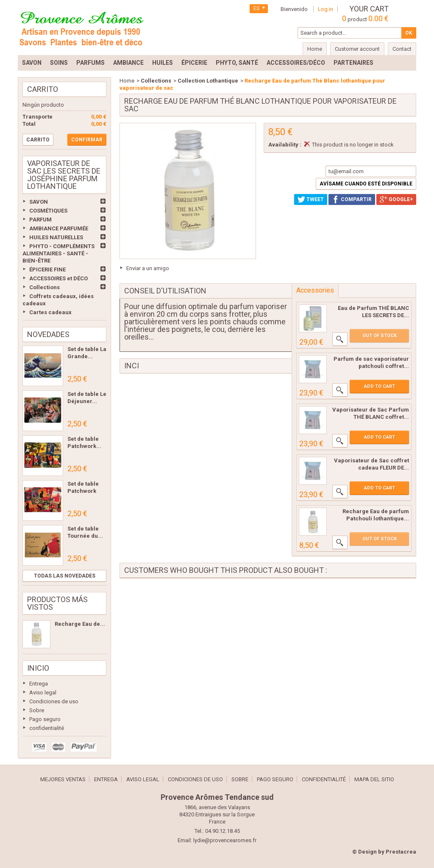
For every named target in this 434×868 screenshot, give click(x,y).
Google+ (396, 199)
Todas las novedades (65, 576)
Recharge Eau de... (80, 624)
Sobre (37, 710)
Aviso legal (43, 692)
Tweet (311, 199)
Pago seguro (45, 719)
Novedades (48, 334)
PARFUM (40, 220)
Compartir (352, 199)
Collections (45, 287)
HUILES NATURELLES (56, 237)
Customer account (357, 49)
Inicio (38, 668)
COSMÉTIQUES (48, 211)
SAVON (39, 202)
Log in (325, 9)
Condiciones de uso (54, 701)
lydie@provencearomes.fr (225, 840)
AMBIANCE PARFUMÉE (59, 228)
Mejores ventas (63, 779)
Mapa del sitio (374, 779)
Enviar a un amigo (148, 268)
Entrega (39, 684)
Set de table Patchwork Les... (83, 491)
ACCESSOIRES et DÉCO (58, 278)
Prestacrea (401, 852)
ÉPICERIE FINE (47, 270)
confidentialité (47, 728)
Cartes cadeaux (50, 312)
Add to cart (380, 386)
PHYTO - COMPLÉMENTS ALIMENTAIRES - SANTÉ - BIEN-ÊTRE (58, 253)
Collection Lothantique (208, 81)
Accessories (315, 290)
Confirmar (87, 140)
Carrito (43, 89)
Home (127, 81)
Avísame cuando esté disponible (366, 184)
